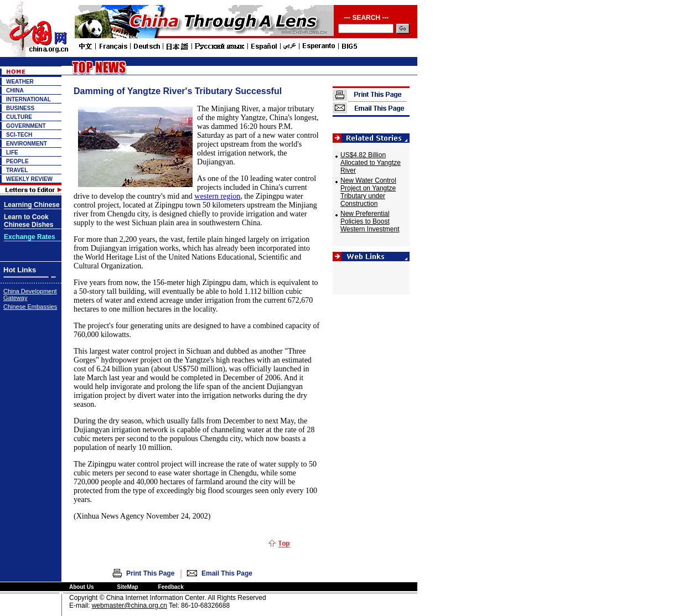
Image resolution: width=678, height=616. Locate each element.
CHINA (15, 90)
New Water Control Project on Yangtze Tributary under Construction (368, 192)
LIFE (12, 152)
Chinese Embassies (30, 307)
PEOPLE (17, 161)
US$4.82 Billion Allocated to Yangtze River (371, 163)
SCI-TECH (19, 135)
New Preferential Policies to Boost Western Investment (370, 221)
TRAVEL (17, 170)
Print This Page (150, 573)
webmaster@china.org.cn (130, 605)
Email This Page (227, 573)
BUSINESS (20, 108)
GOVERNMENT (26, 126)
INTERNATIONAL (29, 99)
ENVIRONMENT (27, 144)
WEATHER (20, 82)
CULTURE (19, 117)
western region (217, 196)
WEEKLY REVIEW (29, 179)
